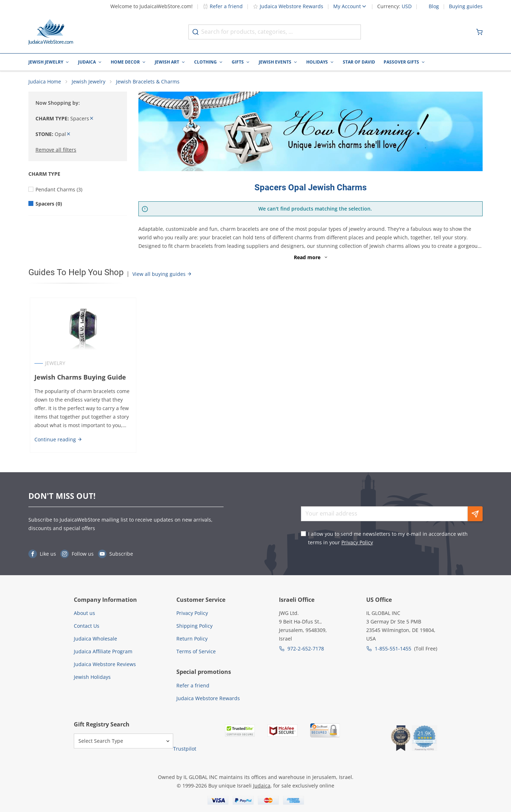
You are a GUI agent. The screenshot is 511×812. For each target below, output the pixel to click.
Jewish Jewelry (46, 62)
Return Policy (192, 639)
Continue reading (57, 442)
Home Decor (125, 62)
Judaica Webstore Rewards (288, 6)
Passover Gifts (401, 62)
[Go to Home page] (51, 32)
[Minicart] (479, 32)
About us (84, 613)
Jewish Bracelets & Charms (148, 84)
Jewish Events (275, 62)
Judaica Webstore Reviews (105, 664)
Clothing (205, 62)
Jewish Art (167, 62)
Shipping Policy (194, 626)
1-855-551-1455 (393, 648)
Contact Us (87, 626)
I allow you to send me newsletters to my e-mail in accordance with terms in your (388, 538)
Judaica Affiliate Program (103, 651)
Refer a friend (223, 6)
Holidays (317, 62)
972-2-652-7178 (306, 648)
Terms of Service (196, 651)
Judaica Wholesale (95, 639)
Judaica (87, 62)
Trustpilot (185, 749)
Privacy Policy (357, 542)
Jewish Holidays (92, 677)
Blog (434, 6)
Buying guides (466, 6)
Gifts (238, 62)
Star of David (359, 62)
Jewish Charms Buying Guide (79, 380)
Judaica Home (45, 84)
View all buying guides (162, 276)
